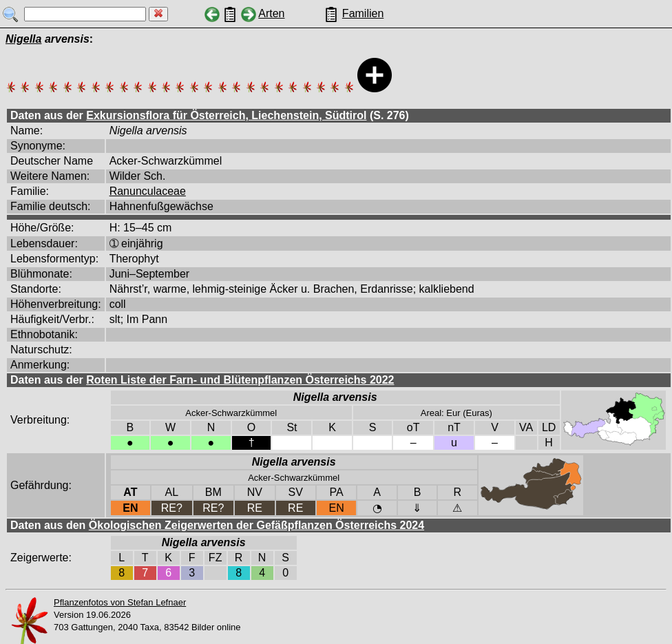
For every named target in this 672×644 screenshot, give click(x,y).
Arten (271, 13)
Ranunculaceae (148, 191)
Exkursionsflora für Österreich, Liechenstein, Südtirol (226, 115)
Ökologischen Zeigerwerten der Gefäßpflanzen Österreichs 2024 (256, 525)
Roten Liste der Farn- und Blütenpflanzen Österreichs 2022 (240, 380)
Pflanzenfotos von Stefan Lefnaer (120, 602)
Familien (363, 13)
